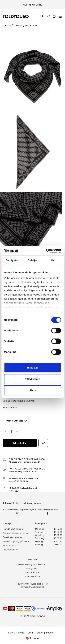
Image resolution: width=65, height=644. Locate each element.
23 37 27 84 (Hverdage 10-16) (33, 584)
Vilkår (40, 633)
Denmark (32, 638)
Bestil (31, 633)
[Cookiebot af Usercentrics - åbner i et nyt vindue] (46, 251)
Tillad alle (32, 368)
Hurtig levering (33, 5)
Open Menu (61, 16)
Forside (7, 26)
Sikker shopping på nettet (16, 541)
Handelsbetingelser (13, 529)
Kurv (11, 633)
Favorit (50, 633)
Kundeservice (10, 546)
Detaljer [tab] (33, 260)
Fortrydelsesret (11, 550)
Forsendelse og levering (15, 533)
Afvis (32, 390)
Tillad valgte (32, 379)
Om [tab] (53, 260)
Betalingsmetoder (12, 537)
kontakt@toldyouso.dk (32, 587)
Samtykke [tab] (12, 260)
